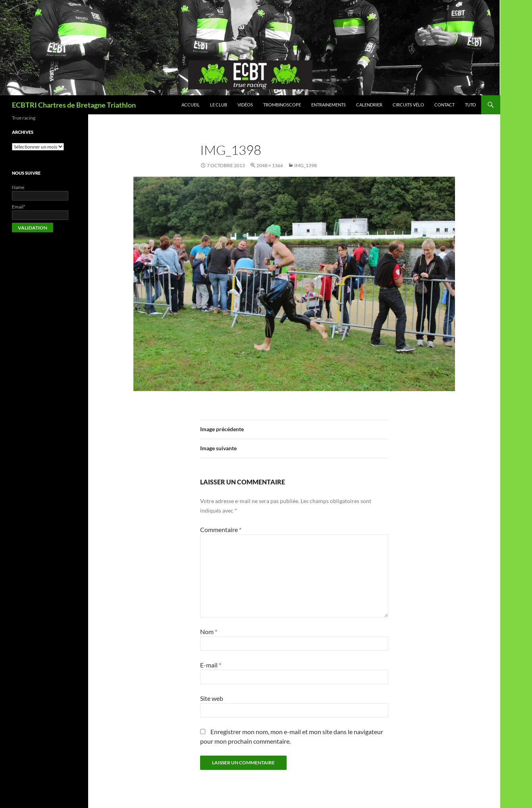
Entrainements (329, 105)
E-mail (211, 665)
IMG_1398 (306, 165)
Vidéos (245, 105)
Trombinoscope (282, 105)
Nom (209, 632)
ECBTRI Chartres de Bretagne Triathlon (74, 105)
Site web (212, 698)
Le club (219, 105)
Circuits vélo (408, 105)
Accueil (191, 105)
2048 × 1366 (270, 165)
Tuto (470, 105)
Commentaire (221, 529)
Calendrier (369, 105)
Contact (444, 105)
